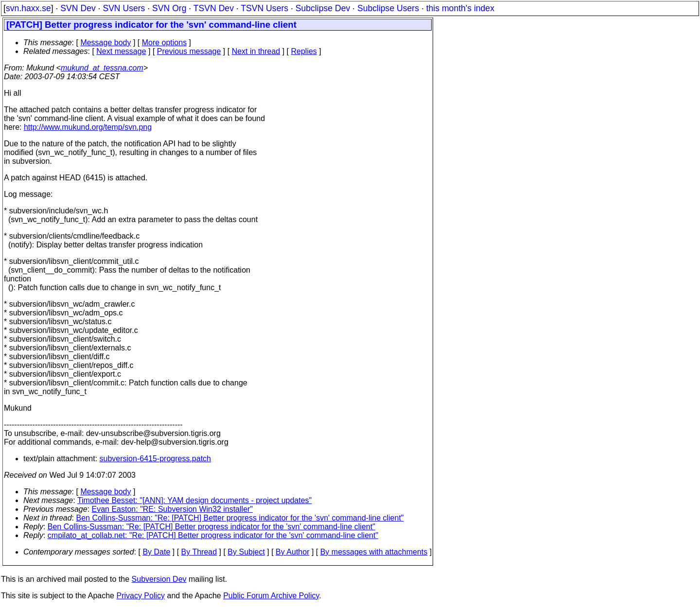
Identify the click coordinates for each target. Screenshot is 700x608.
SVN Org (169, 8)
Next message (121, 51)
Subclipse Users (388, 8)
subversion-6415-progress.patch (155, 459)
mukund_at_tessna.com (102, 68)
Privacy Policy (140, 596)
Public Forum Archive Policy (271, 596)
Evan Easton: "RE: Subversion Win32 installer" (173, 509)
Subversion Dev (159, 579)
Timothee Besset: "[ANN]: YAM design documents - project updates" (194, 500)
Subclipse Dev (323, 8)
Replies (304, 51)
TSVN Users (264, 8)
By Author (292, 552)
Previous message (189, 51)
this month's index (460, 8)
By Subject (246, 552)
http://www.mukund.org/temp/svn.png (88, 127)
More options (165, 43)
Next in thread (256, 51)
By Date (156, 552)
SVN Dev (78, 8)
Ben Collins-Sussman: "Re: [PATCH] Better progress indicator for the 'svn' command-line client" (240, 518)
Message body (105, 43)
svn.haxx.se (28, 8)
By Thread (199, 552)
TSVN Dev (214, 8)
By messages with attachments (374, 552)
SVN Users (124, 8)
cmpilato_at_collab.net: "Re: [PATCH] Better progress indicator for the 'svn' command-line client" (213, 535)
